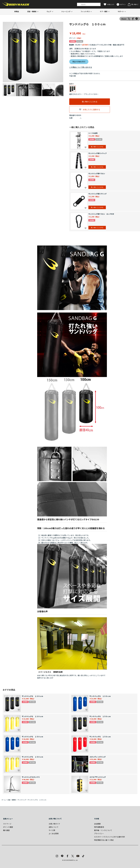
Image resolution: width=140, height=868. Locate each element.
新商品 (17, 11)
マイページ (7, 824)
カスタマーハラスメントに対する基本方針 (110, 837)
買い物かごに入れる (90, 102)
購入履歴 (6, 830)
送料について (54, 827)
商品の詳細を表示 (79, 62)
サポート (121, 11)
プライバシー (99, 833)
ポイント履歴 (8, 827)
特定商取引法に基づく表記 (104, 840)
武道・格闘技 (32, 11)
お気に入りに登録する (91, 110)
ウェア (49, 11)
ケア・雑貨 (104, 11)
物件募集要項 (99, 827)
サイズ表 (52, 830)
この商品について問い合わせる (81, 67)
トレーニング (66, 11)
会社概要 (97, 824)
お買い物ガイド (54, 824)
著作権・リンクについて (103, 830)
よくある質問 (54, 833)
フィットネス (85, 11)
